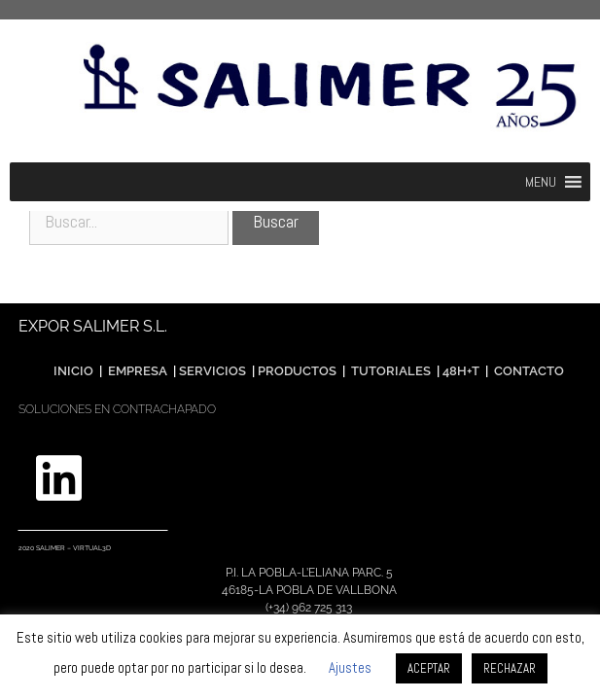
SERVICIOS (212, 371)
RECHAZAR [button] (510, 668)
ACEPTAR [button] (429, 668)
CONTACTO (529, 371)
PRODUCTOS (299, 371)
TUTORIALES (389, 371)
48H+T (461, 371)
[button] (541, 182)
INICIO (73, 371)
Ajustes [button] (350, 667)
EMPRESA (138, 371)
